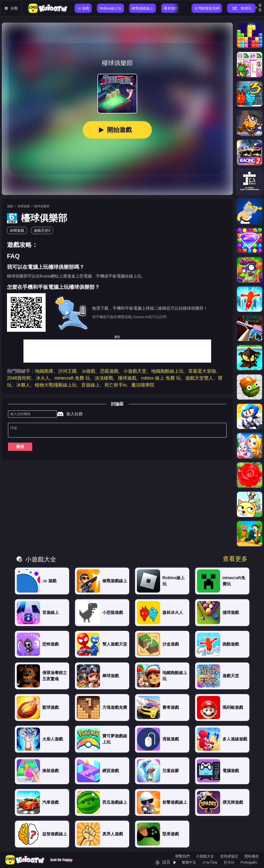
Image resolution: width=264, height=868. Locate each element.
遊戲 (10, 206)
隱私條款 (252, 856)
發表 (20, 449)
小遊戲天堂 (135, 371)
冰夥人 (23, 385)
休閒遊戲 (24, 206)
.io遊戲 (88, 371)
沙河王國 (67, 371)
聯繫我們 (183, 856)
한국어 (229, 862)
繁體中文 (189, 862)
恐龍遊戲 (109, 371)
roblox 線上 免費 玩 (161, 378)
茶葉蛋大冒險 (202, 371)
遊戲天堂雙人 (199, 378)
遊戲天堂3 (42, 230)
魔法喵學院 (143, 385)
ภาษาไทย (210, 862)
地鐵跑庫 (44, 371)
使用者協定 (229, 856)
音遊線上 (90, 385)
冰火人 (43, 378)
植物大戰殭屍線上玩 (56, 385)
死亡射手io (115, 385)
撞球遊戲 (127, 378)
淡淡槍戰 (104, 378)
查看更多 (235, 559)
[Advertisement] (117, 351)
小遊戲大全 (205, 856)
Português (249, 862)
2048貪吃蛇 (19, 378)
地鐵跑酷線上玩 (167, 371)
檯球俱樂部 (42, 206)
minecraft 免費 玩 (72, 378)
